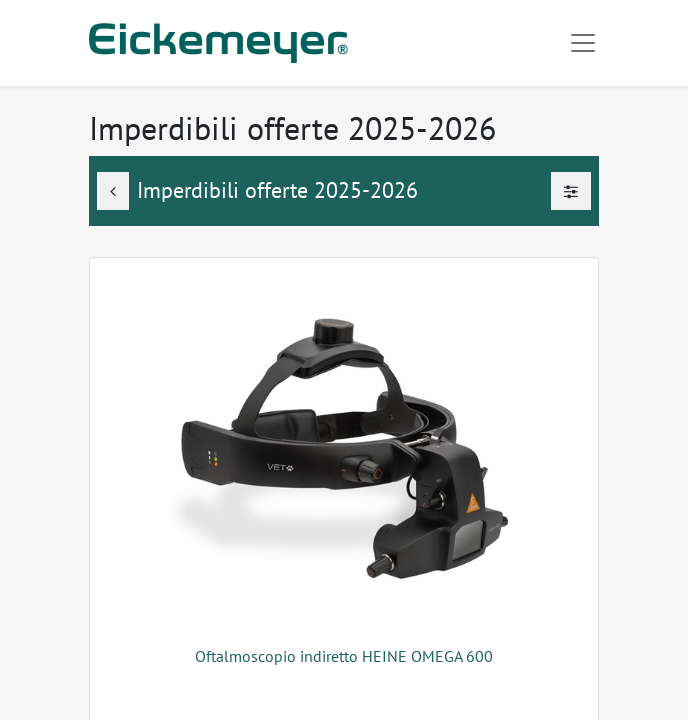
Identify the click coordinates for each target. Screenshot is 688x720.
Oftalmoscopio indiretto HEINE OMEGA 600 (344, 656)
